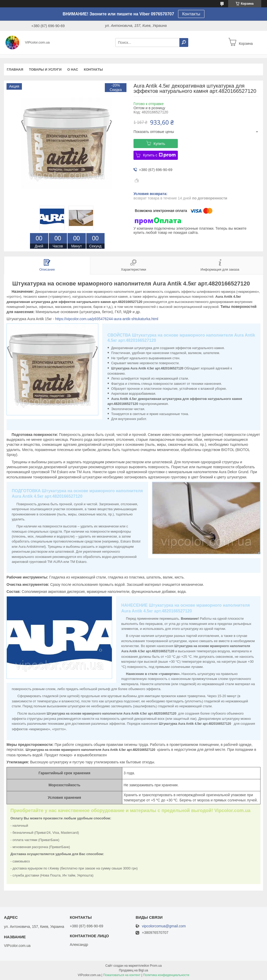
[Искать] (184, 42)
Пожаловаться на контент (122, 975)
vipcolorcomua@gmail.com (164, 926)
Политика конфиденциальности (166, 975)
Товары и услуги (45, 69)
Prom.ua (156, 966)
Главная (15, 69)
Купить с (159, 155)
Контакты (191, 14)
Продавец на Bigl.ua (133, 970)
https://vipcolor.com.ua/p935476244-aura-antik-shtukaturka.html (107, 319)
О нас (73, 69)
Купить (159, 144)
